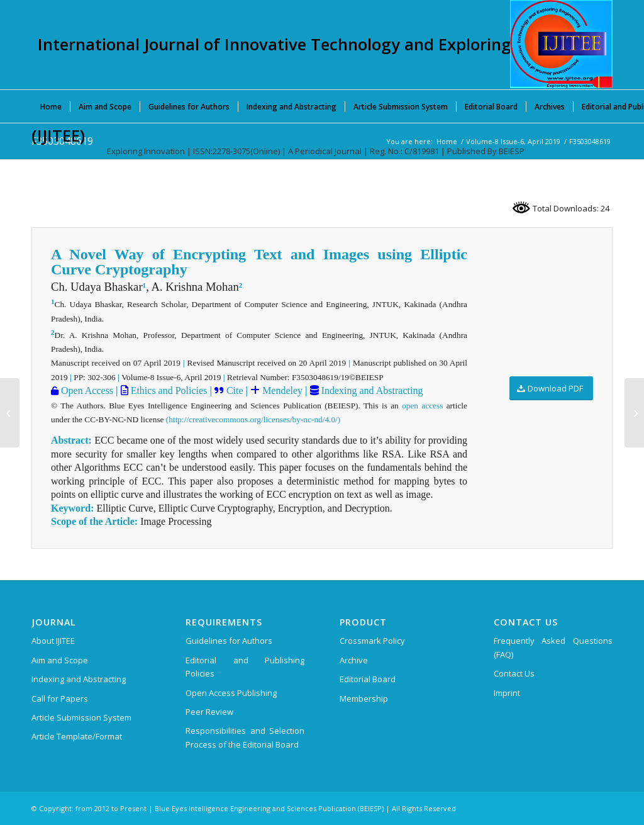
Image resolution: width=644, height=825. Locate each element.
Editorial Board (368, 679)
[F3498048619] (10, 413)
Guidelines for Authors (229, 641)
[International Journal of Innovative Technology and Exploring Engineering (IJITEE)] (561, 44)
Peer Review (209, 712)
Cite (235, 390)
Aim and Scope (60, 660)
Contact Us (514, 673)
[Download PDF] (551, 389)
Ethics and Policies (168, 390)
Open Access (86, 390)
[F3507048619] (634, 413)
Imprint (507, 693)
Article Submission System (81, 717)
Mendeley (281, 390)
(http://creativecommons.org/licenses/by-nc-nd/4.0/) (253, 419)
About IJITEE (53, 641)
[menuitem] (51, 106)
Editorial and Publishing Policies (245, 667)
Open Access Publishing (231, 693)
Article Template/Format (77, 736)
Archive (354, 660)
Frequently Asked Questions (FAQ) (553, 647)
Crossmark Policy (372, 641)
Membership (364, 699)
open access (422, 406)
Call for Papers (60, 699)
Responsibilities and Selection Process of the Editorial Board (245, 737)
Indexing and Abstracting (371, 390)
